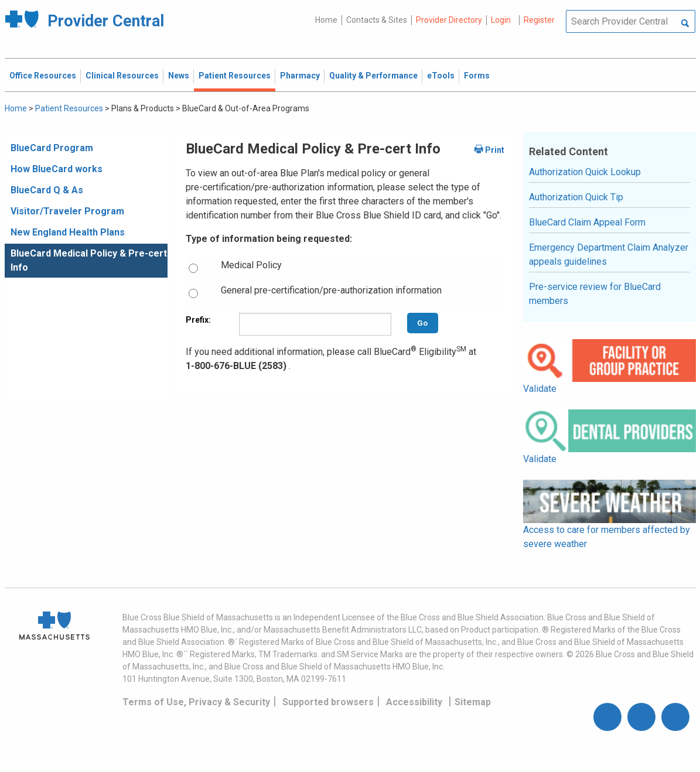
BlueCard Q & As (47, 190)
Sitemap (473, 702)
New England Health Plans (68, 232)
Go (422, 323)
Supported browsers (328, 702)
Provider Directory (449, 20)
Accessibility (414, 702)
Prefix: (198, 320)
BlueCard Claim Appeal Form (587, 222)
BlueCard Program (52, 148)
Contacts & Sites (377, 20)
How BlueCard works (57, 169)
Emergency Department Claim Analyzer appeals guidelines (609, 255)
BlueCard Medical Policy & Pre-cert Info (89, 260)
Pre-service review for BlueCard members (595, 294)
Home (326, 20)
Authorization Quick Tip (576, 197)
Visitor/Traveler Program (67, 211)
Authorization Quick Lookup (585, 172)
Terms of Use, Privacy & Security (196, 702)
